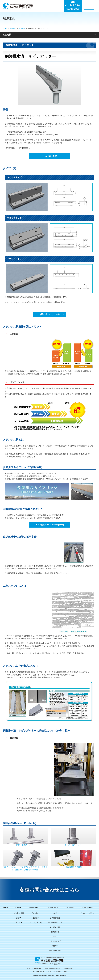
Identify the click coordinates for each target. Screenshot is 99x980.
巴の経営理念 (55, 918)
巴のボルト (36, 913)
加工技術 (19, 922)
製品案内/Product (35, 907)
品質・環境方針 (55, 950)
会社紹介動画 (55, 927)
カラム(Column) (36, 922)
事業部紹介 (55, 932)
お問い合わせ (87, 907)
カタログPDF (51, 156)
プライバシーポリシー (88, 913)
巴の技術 (18, 907)
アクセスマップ (55, 941)
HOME (5, 28)
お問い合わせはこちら (49, 314)
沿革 (55, 937)
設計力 (19, 918)
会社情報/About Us (55, 922)
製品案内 (13, 28)
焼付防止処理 (19, 913)
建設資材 (22, 28)
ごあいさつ (55, 913)
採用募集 (70, 907)
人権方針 (55, 946)
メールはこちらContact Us (73, 7)
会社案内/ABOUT (55, 907)
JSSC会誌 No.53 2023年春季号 (49, 525)
